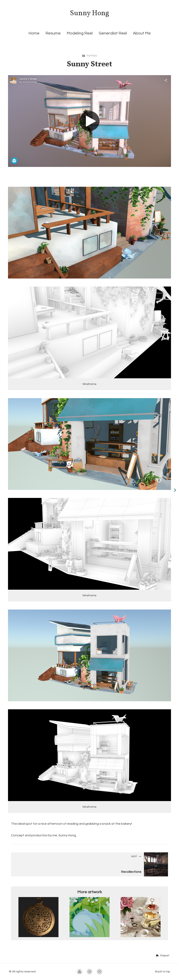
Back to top (163, 972)
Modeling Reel (80, 33)
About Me (142, 33)
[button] (162, 955)
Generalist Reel (113, 33)
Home (34, 33)
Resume (53, 33)
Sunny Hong (89, 13)
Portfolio (89, 56)
